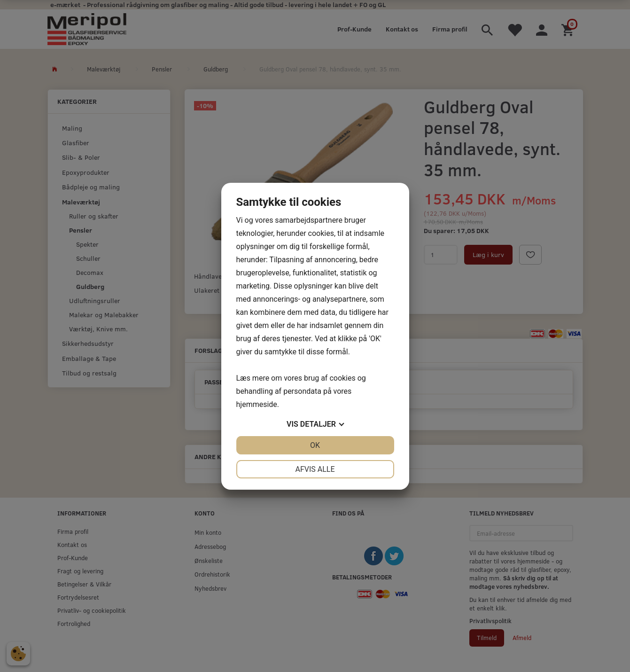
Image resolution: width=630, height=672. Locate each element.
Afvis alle (315, 469)
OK (315, 445)
